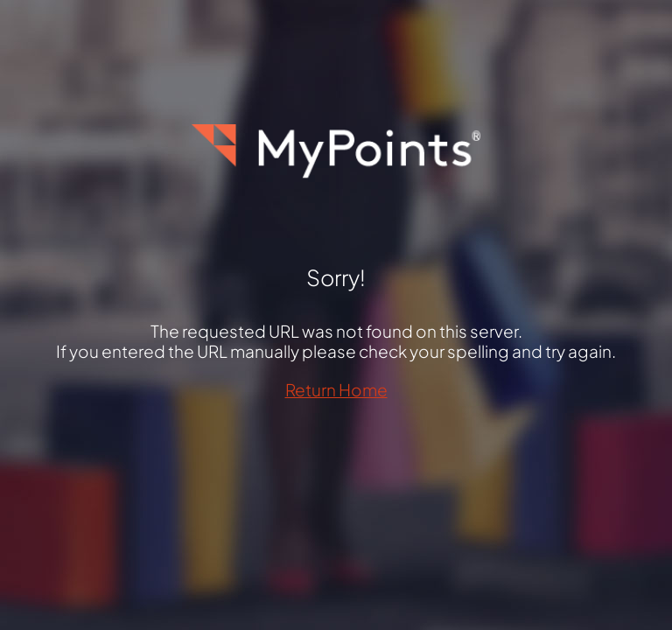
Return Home (336, 389)
